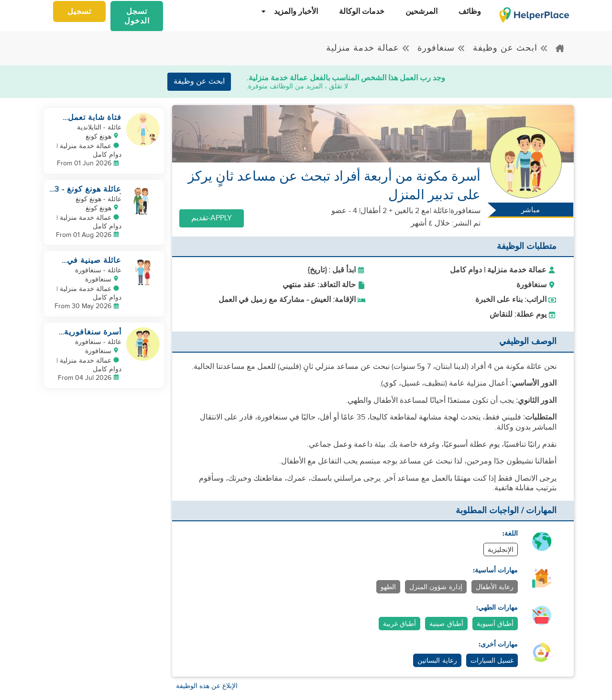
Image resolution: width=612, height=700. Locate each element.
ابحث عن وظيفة (511, 48)
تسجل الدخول (137, 16)
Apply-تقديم (212, 218)
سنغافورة (442, 48)
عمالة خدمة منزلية (368, 48)
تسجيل (79, 12)
